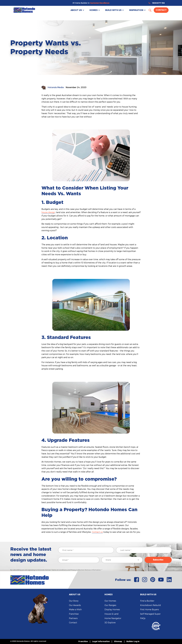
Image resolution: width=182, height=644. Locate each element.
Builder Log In (133, 641)
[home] (24, 10)
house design (48, 212)
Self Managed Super (150, 614)
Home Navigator (113, 618)
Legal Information (101, 641)
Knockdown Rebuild (150, 605)
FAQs (143, 618)
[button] (77, 10)
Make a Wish (75, 609)
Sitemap (118, 641)
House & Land (111, 614)
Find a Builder (147, 601)
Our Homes (110, 601)
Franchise (74, 614)
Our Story (74, 601)
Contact (161, 10)
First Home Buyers (150, 609)
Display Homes (112, 609)
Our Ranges (110, 605)
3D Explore (110, 622)
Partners (73, 618)
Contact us (97, 532)
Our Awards (75, 605)
